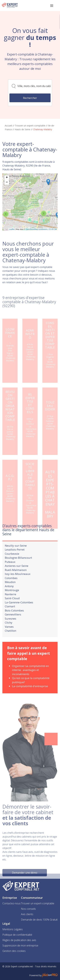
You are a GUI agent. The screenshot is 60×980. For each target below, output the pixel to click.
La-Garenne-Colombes (19, 612)
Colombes (11, 588)
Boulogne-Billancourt (18, 568)
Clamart (10, 616)
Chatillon (10, 641)
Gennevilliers (13, 624)
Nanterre (10, 604)
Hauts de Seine (22, 129)
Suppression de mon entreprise (20, 945)
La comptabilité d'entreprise (30, 696)
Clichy (9, 633)
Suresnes (10, 629)
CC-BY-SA (53, 244)
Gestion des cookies (14, 951)
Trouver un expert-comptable (30, 126)
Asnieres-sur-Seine (17, 576)
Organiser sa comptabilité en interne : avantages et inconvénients (30, 680)
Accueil (8, 126)
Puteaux (10, 572)
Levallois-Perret (15, 560)
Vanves (9, 637)
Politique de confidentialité (17, 935)
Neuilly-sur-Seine (16, 556)
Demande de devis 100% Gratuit (39, 920)
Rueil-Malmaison (16, 580)
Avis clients (27, 914)
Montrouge (12, 600)
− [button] (7, 198)
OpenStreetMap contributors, (37, 244)
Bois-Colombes (14, 620)
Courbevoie (12, 564)
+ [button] (7, 193)
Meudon (10, 592)
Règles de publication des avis (19, 940)
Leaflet (12, 244)
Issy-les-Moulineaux (18, 584)
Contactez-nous (12, 903)
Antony (9, 596)
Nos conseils (28, 909)
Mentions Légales (13, 929)
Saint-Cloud (12, 608)
